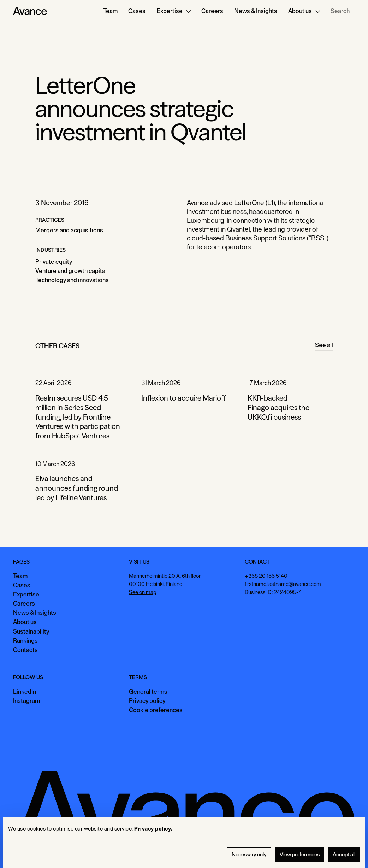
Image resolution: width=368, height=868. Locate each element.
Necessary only (249, 855)
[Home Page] (30, 11)
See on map (143, 592)
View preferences (300, 855)
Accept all (344, 855)
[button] (173, 11)
